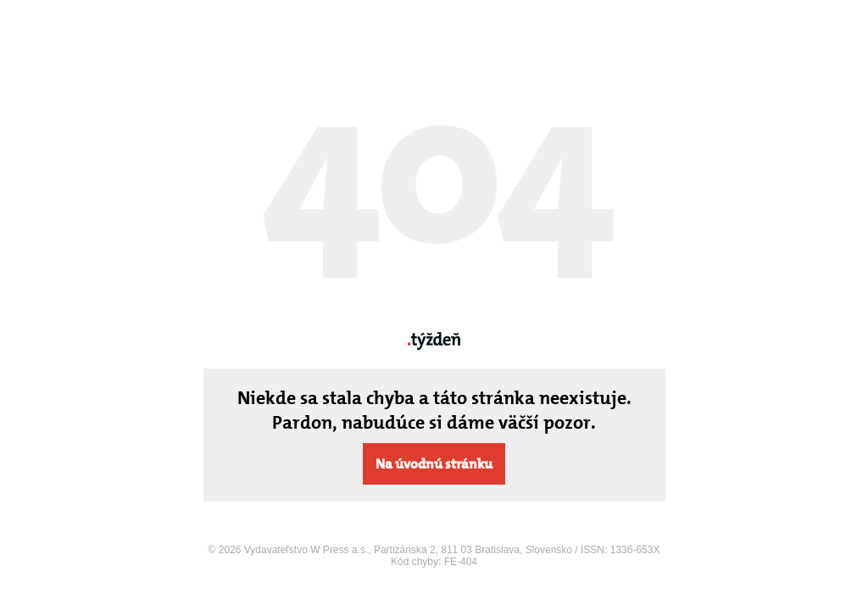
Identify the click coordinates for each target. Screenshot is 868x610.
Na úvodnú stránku (434, 464)
